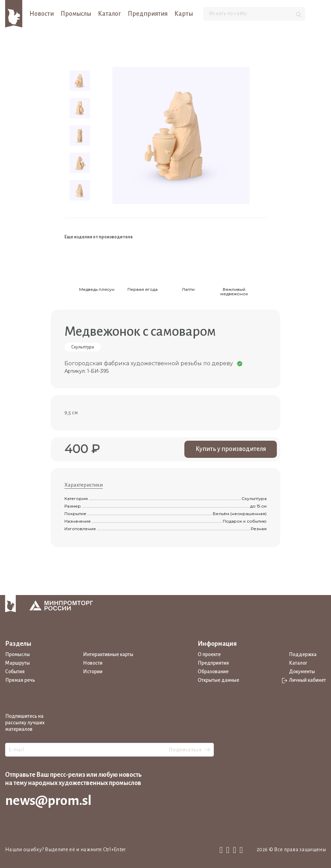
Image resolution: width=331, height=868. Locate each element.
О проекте (209, 654)
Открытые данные (218, 680)
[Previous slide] (69, 261)
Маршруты (17, 663)
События (15, 671)
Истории (93, 671)
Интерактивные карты (108, 654)
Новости (42, 14)
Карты (184, 14)
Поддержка (303, 654)
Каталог (109, 14)
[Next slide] (262, 261)
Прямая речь (20, 680)
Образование (213, 671)
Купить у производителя (231, 449)
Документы (302, 671)
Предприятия (148, 14)
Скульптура (83, 347)
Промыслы (76, 14)
